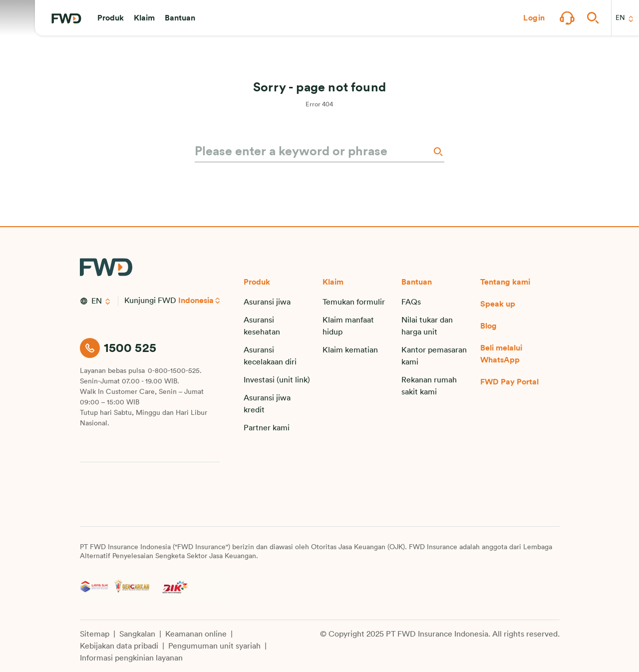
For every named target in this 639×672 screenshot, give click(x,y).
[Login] (534, 18)
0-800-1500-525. (175, 371)
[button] (111, 18)
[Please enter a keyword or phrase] (313, 152)
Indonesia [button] (196, 301)
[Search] (437, 152)
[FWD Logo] (66, 18)
